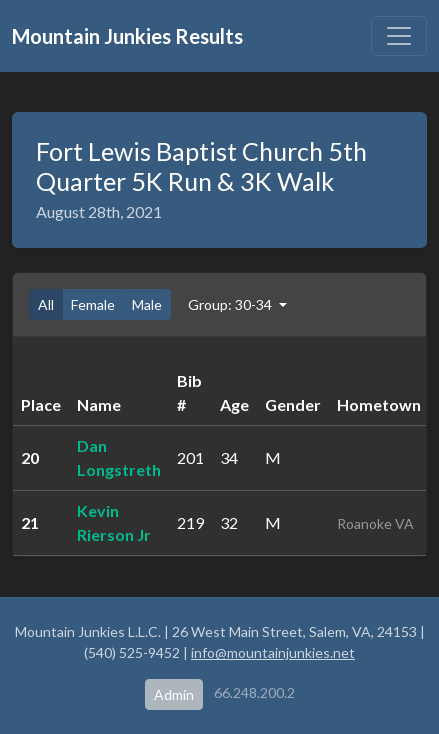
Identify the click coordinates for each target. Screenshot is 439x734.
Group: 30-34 (231, 304)
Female (93, 304)
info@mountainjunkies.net (273, 652)
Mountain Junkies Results (127, 36)
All (46, 304)
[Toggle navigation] (399, 36)
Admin (174, 694)
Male (147, 304)
